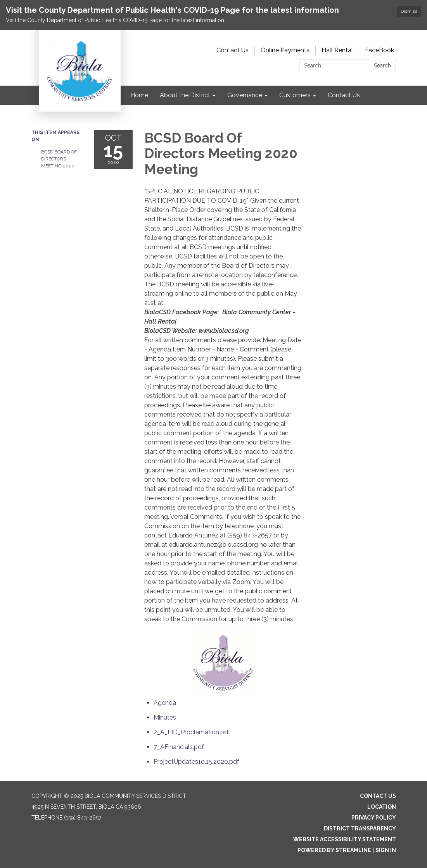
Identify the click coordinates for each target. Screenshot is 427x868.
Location (382, 807)
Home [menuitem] (139, 95)
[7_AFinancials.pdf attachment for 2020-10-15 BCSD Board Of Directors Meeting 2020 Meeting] (179, 747)
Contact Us (233, 50)
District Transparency (360, 828)
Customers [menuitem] (295, 95)
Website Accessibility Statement (345, 839)
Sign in (386, 850)
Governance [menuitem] (245, 95)
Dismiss (409, 11)
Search (382, 65)
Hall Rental (337, 50)
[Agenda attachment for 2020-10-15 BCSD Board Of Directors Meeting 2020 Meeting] (165, 703)
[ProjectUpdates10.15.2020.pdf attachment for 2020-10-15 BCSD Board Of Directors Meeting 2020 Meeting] (196, 762)
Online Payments (285, 50)
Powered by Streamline (334, 850)
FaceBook (379, 50)
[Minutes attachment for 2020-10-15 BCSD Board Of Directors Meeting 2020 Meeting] (165, 717)
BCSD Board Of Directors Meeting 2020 (59, 159)
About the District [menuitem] (185, 95)
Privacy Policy (374, 818)
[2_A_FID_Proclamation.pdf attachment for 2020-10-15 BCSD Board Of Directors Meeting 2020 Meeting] (192, 732)
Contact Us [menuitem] (344, 95)
